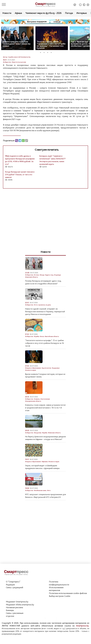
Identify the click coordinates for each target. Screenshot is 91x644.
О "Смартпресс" (13, 594)
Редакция (10, 597)
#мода (42, 293)
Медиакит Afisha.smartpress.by (20, 617)
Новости (7, 13)
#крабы (45, 451)
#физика (45, 480)
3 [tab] (48, 52)
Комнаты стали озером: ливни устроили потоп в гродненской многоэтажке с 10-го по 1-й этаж (45, 426)
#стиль (36, 293)
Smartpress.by (82, 638)
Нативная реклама (14, 619)
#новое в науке (31, 388)
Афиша (18, 13)
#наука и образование (33, 386)
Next (88, 37)
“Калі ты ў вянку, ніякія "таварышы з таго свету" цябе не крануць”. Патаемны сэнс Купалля (51, 45)
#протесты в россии (19, 80)
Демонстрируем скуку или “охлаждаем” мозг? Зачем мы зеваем (16, 44)
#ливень (37, 417)
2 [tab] (45, 52)
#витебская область (52, 354)
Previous (3, 37)
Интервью (82, 13)
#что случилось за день (42, 323)
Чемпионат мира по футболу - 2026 (43, 13)
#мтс (49, 508)
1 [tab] (41, 52)
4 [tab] (52, 52)
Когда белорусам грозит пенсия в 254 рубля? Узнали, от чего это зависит (20, 193)
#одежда (57, 293)
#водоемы (38, 451)
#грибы (36, 354)
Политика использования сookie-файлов (68, 605)
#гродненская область (33, 419)
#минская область (32, 295)
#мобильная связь (40, 508)
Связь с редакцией (15, 599)
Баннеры (10, 622)
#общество (7, 80)
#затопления (45, 417)
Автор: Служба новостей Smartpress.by (17, 75)
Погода (69, 13)
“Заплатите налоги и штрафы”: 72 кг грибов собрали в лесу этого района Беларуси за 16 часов (44, 361)
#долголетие (46, 386)
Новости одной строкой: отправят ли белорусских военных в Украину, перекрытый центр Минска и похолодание (45, 330)
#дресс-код (49, 293)
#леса (42, 354)
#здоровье (56, 386)
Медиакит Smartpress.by (17, 614)
